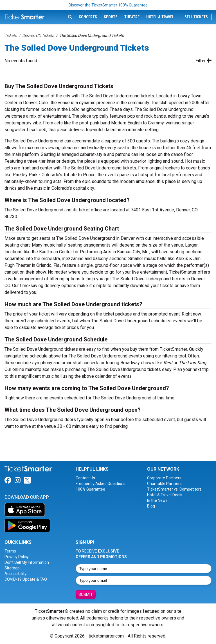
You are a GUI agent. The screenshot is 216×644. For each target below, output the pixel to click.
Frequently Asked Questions (101, 484)
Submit (86, 594)
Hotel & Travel (160, 17)
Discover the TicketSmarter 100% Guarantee (108, 5)
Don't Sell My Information (27, 562)
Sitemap (12, 568)
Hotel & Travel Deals (165, 495)
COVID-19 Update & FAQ (26, 579)
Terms (10, 551)
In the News (157, 500)
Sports (111, 17)
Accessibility (15, 574)
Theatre (132, 17)
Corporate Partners (164, 478)
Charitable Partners (164, 484)
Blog (151, 506)
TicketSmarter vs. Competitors (174, 489)
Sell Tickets (196, 17)
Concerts (88, 17)
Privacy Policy (17, 557)
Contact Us (85, 478)
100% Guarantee (90, 489)
